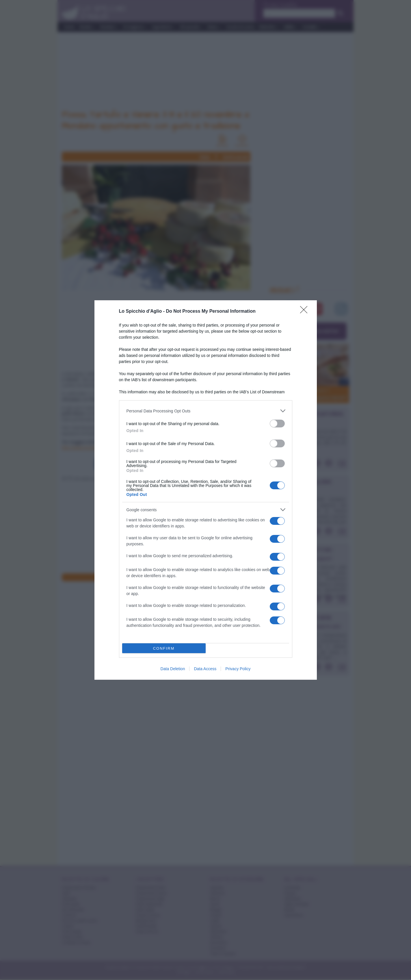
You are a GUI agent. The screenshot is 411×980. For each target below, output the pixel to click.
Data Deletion (173, 669)
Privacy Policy (238, 669)
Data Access (205, 669)
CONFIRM (164, 648)
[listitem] (206, 411)
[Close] (306, 312)
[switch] (277, 424)
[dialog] (206, 490)
